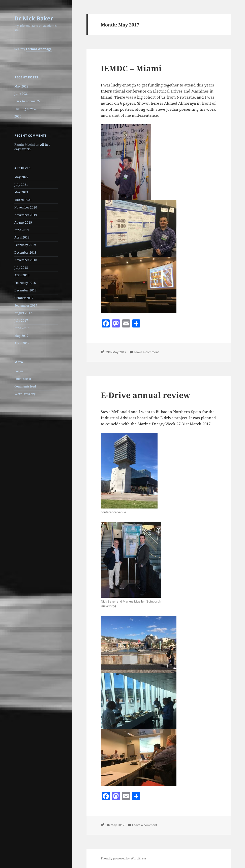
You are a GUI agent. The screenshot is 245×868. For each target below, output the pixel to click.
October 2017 (24, 298)
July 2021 (21, 185)
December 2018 (25, 252)
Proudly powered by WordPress (123, 858)
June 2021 (22, 94)
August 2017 (23, 313)
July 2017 (21, 321)
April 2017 (22, 343)
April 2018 (22, 275)
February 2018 (25, 283)
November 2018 (26, 260)
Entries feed (23, 379)
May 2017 (21, 336)
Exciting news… (25, 109)
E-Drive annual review (146, 395)
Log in (19, 371)
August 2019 (23, 222)
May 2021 (21, 192)
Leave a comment (146, 352)
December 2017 (25, 290)
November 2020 (26, 207)
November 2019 (26, 215)
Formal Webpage (39, 49)
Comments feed (25, 386)
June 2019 (22, 230)
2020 (18, 116)
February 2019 (25, 245)
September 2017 (26, 305)
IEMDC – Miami (131, 68)
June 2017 (22, 328)
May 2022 (21, 86)
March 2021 (23, 200)
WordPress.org (25, 394)
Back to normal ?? (27, 101)
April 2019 (22, 237)
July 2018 (21, 268)
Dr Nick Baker (34, 18)
